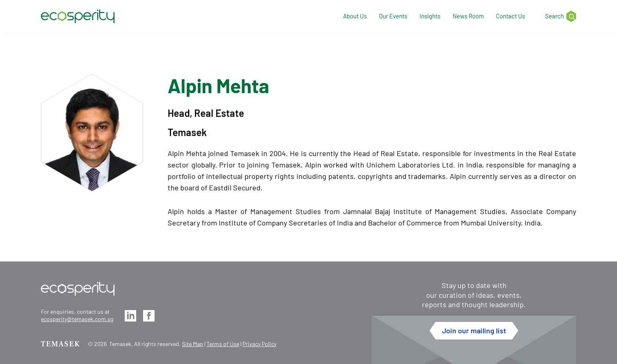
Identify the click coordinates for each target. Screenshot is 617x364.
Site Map (193, 344)
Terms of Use (223, 344)
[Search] (556, 17)
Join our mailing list (474, 331)
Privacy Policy (259, 344)
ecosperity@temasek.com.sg (77, 319)
